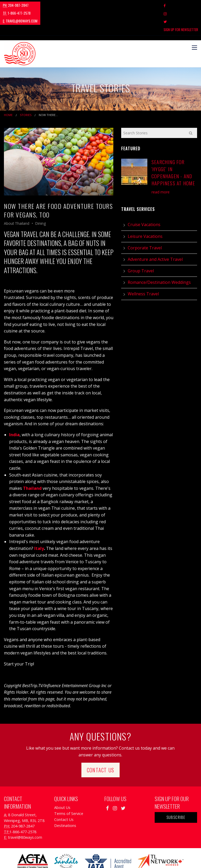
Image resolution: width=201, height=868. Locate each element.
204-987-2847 (16, 5)
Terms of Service (69, 790)
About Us (62, 784)
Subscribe (176, 793)
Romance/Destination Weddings (159, 258)
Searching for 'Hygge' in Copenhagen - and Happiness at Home (173, 149)
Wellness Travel (143, 270)
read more (161, 168)
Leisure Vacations (145, 212)
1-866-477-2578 (48, 5)
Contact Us (100, 746)
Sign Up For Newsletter (181, 5)
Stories (26, 91)
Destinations (65, 802)
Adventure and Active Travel (155, 235)
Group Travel (141, 247)
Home (8, 91)
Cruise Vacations (144, 201)
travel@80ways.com (85, 5)
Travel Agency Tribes (130, 857)
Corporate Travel (145, 224)
